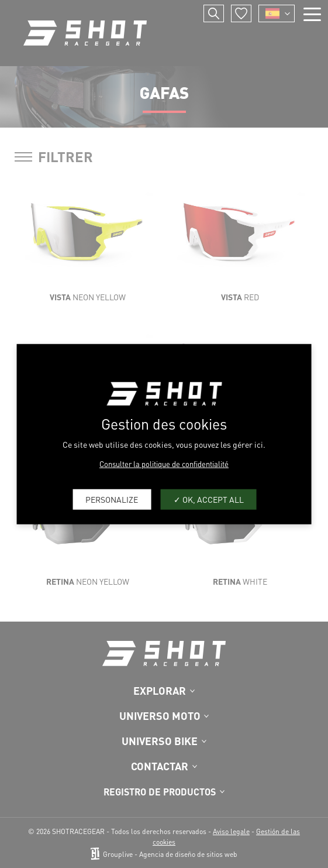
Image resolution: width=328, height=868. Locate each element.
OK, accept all (209, 499)
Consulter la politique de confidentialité (164, 463)
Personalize (112, 499)
